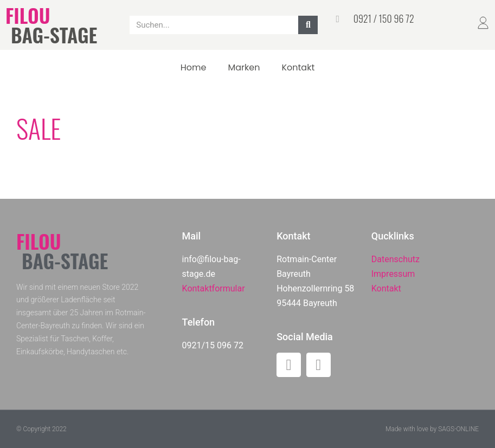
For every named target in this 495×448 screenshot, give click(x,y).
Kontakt (298, 67)
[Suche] (308, 25)
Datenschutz (396, 259)
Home (194, 67)
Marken (244, 67)
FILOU (28, 15)
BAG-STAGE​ (54, 34)
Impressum (393, 274)
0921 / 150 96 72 (384, 18)
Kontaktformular (214, 288)
